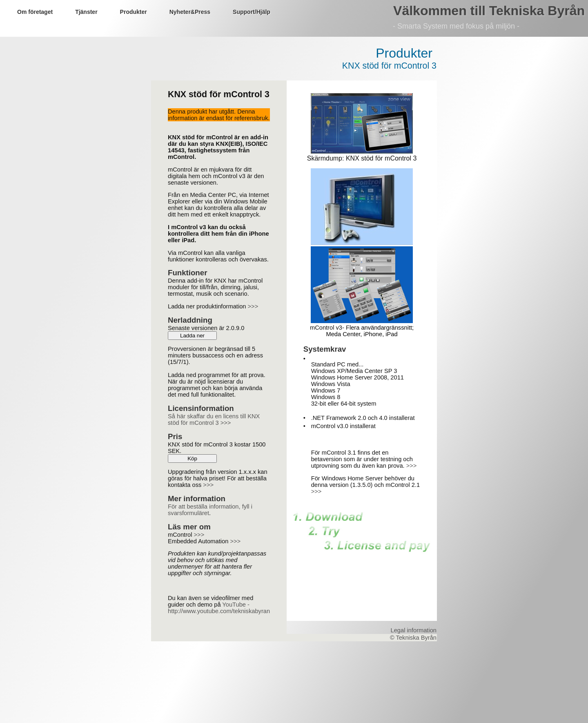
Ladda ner (192, 336)
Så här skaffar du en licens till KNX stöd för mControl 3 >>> (214, 420)
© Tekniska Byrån (413, 638)
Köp (192, 459)
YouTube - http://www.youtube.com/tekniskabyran (219, 608)
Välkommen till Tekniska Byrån (489, 11)
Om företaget (35, 12)
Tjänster (86, 12)
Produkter (134, 12)
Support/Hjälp (252, 12)
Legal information (414, 630)
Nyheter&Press (190, 12)
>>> (253, 306)
